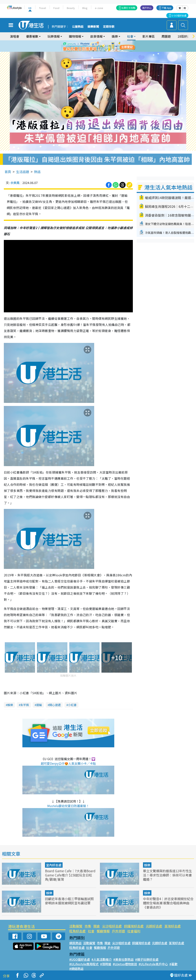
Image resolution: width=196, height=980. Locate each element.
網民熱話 (75, 943)
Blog (85, 8)
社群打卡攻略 (128, 8)
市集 (88, 926)
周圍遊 (166, 36)
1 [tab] (89, 51)
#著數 (173, 964)
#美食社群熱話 (123, 959)
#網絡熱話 (76, 969)
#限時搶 (106, 964)
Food (56, 8)
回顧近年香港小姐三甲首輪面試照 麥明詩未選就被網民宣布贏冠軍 (69, 901)
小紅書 (72, 705)
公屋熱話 (78, 27)
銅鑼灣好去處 (134, 926)
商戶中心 (147, 8)
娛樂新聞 (93, 27)
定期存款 (109, 27)
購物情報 (75, 36)
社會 (130, 36)
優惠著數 (32, 36)
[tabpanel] (98, 46)
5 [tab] (105, 51)
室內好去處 (54, 865)
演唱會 (15, 36)
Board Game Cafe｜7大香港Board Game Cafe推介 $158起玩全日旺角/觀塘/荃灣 (70, 875)
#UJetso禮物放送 (125, 964)
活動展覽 (76, 926)
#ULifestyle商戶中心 (153, 964)
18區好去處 (185, 36)
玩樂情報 (54, 36)
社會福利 (134, 931)
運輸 (39, 705)
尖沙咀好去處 (112, 926)
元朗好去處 (154, 926)
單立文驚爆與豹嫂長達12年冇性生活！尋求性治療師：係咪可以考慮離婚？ (167, 875)
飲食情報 (96, 36)
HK (30, 8)
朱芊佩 (25, 705)
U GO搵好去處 (179, 15)
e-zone (99, 8)
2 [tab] (93, 51)
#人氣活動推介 (102, 959)
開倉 (97, 926)
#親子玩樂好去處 (147, 959)
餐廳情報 (103, 931)
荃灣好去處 (173, 926)
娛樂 (115, 36)
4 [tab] (101, 51)
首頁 (8, 172)
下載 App (167, 8)
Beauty (71, 8)
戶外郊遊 (118, 931)
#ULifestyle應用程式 (84, 964)
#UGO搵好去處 (80, 959)
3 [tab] (97, 51)
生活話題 (23, 172)
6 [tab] (109, 51)
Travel (42, 8)
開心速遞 (55, 705)
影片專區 (149, 36)
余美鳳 (15, 183)
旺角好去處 (77, 931)
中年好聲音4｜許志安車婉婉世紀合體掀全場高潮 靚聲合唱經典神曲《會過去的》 (168, 903)
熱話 (37, 172)
